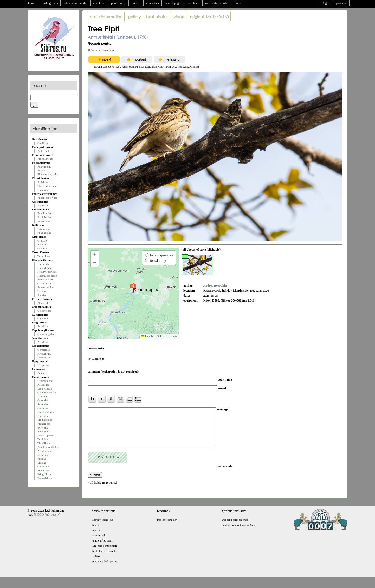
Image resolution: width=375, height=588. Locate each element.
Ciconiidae (44, 190)
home (32, 3)
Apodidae (43, 342)
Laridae (42, 291)
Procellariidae (45, 159)
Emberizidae (45, 478)
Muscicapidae (45, 435)
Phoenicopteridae (47, 198)
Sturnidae (43, 404)
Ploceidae (43, 470)
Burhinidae (44, 264)
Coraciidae (44, 350)
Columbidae (44, 311)
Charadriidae (45, 268)
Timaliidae (44, 443)
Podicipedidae (46, 151)
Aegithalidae (45, 451)
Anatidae (43, 205)
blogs (237, 3)
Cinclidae (43, 416)
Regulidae (43, 431)
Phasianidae (44, 233)
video (136, 3)
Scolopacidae (45, 279)
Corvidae (43, 408)
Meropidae (44, 357)
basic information (106, 17)
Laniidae (42, 396)
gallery (134, 17)
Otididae (42, 248)
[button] (133, 288)
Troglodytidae (46, 420)
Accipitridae (44, 217)
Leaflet (148, 336)
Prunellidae (44, 424)
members (193, 3)
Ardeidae (43, 182)
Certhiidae (43, 466)
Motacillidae (45, 389)
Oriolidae (43, 400)
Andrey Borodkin (102, 50)
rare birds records (216, 3)
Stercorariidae (46, 287)
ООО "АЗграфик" (49, 522)
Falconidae (44, 221)
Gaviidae (43, 143)
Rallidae (42, 244)
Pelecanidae (44, 166)
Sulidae (42, 170)
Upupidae (43, 365)
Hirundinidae (45, 381)
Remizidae (44, 455)
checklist (99, 3)
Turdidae (43, 439)
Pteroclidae (44, 303)
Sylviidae (43, 427)
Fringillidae (44, 474)
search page (173, 3)
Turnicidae (44, 256)
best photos (157, 17)
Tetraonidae (44, 229)
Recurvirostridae (47, 272)
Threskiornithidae (48, 186)
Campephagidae (47, 392)
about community (75, 3)
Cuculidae (43, 318)
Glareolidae (44, 283)
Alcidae (42, 295)
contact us (152, 3)
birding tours (50, 3)
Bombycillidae (46, 412)
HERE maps (169, 336)
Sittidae (42, 463)
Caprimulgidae (46, 334)
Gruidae (42, 240)
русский (341, 3)
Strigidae (43, 326)
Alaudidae (43, 385)
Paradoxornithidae (48, 447)
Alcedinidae (44, 353)
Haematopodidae (47, 276)
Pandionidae (44, 213)
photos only (118, 3)
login (326, 3)
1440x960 (209, 17)
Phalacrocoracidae (48, 174)
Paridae (42, 459)
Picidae (42, 373)
